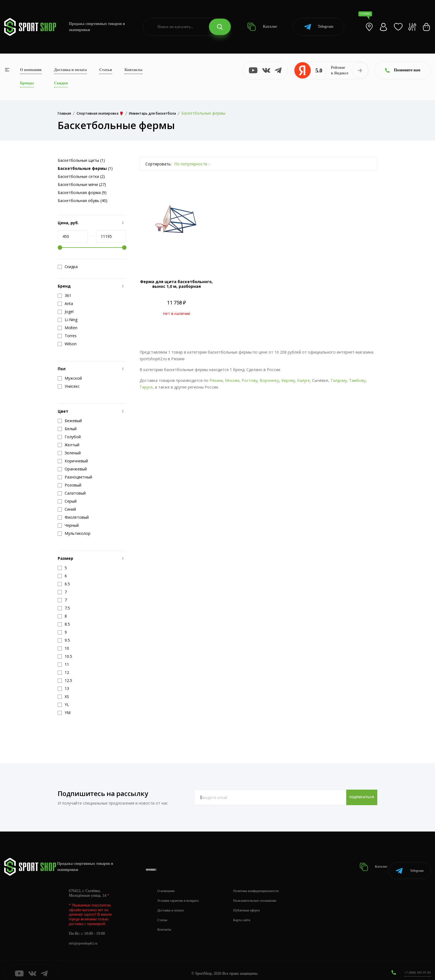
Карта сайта (250, 914)
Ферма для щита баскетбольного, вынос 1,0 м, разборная (176, 284)
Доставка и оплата (70, 70)
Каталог (262, 27)
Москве (232, 380)
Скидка (68, 267)
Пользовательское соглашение (265, 894)
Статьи (106, 70)
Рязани (216, 380)
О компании (31, 70)
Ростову (250, 380)
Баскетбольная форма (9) (82, 192)
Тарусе (146, 387)
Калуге (304, 380)
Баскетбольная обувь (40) (83, 201)
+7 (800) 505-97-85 (415, 966)
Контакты (133, 70)
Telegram (319, 27)
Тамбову (357, 380)
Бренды (27, 83)
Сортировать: (158, 164)
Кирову (288, 380)
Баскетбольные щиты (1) (81, 160)
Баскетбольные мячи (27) (82, 184)
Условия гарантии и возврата (181, 894)
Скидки (61, 83)
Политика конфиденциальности (266, 884)
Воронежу (269, 380)
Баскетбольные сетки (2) (81, 176)
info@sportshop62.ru (85, 937)
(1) (85, 168)
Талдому (339, 380)
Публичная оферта (256, 904)
